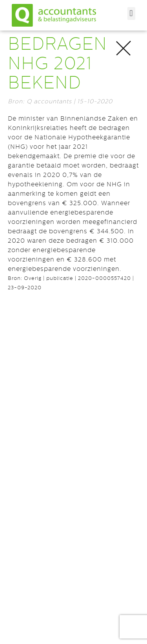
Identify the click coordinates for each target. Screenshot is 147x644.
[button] (131, 14)
